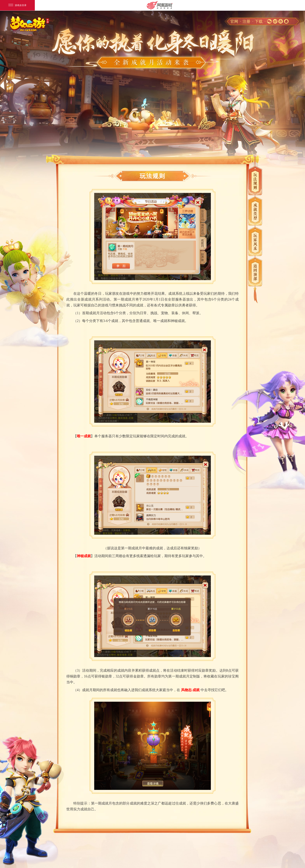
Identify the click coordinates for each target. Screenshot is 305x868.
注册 (246, 21)
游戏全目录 (17, 5)
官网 (234, 21)
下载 (259, 21)
